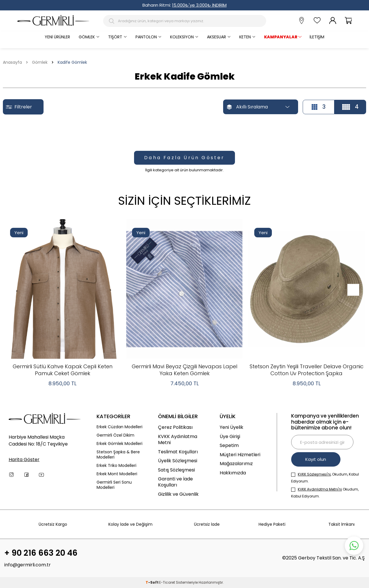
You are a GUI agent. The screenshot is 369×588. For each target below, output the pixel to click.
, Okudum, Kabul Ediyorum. (325, 478)
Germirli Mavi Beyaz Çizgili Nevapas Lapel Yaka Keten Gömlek (184, 370)
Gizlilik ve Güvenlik (178, 494)
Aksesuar (216, 37)
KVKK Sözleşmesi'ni (314, 474)
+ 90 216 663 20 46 (41, 553)
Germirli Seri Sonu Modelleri (114, 485)
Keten (245, 37)
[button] (351, 290)
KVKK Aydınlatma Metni (178, 440)
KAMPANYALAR (281, 37)
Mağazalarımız (236, 464)
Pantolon (146, 37)
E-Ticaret (167, 582)
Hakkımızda (233, 473)
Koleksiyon (182, 37)
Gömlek (87, 37)
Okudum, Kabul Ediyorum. (325, 493)
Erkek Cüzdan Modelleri (119, 427)
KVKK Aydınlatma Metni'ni (320, 489)
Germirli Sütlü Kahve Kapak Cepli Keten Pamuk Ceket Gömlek (63, 370)
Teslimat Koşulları (178, 452)
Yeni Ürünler (57, 37)
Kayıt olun (316, 459)
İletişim (317, 37)
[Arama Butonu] (113, 21)
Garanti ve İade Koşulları (175, 482)
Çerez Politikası (175, 427)
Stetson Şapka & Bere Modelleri (118, 455)
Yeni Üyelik (231, 427)
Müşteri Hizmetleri (240, 455)
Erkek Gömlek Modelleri (119, 444)
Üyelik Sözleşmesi (178, 461)
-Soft (152, 582)
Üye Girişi (230, 436)
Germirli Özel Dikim (115, 435)
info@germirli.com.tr (28, 565)
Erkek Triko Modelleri (116, 466)
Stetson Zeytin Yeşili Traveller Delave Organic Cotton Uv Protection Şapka (307, 370)
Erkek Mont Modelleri (117, 474)
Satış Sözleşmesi (176, 470)
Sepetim (229, 445)
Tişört (115, 37)
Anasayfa (12, 62)
